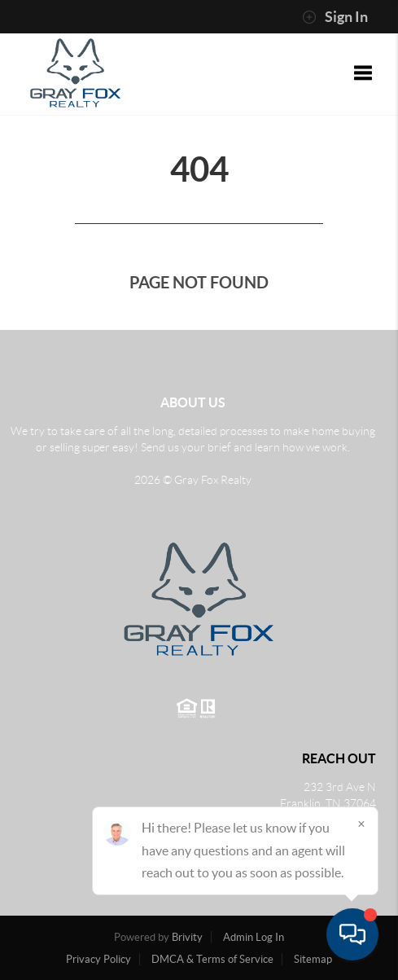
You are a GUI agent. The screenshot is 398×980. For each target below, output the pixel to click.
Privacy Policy (98, 959)
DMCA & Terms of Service (212, 959)
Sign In (335, 17)
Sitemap (313, 959)
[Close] (361, 824)
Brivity (187, 937)
